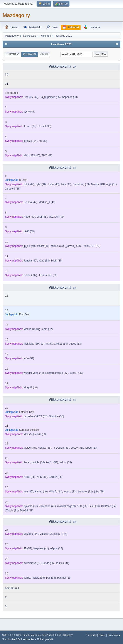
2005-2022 (67, 635)
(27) (57, 548)
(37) (30, 275)
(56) (31, 506)
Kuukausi (29, 54)
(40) (54, 184)
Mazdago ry (16, 15)
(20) (91, 246)
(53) (29, 231)
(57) (28, 548)
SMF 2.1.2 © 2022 (12, 635)
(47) (29, 112)
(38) (44, 261)
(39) (57, 246)
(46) (41, 184)
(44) (60, 534)
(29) (13, 189)
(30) (43, 141)
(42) (31, 97)
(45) (32, 155)
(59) (31, 344)
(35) (57, 261)
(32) (38, 329)
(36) (50, 97)
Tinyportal (91, 635)
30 (7, 74)
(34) (30, 141)
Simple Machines (32, 635)
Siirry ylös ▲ (114, 635)
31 (7, 84)
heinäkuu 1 (12, 588)
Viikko (44, 54)
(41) (47, 155)
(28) (27, 511)
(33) (70, 97)
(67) (30, 126)
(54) (31, 534)
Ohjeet (102, 635)
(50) (29, 217)
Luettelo (13, 54)
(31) (104, 184)
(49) (29, 184)
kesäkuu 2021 (61, 44)
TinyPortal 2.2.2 (50, 635)
